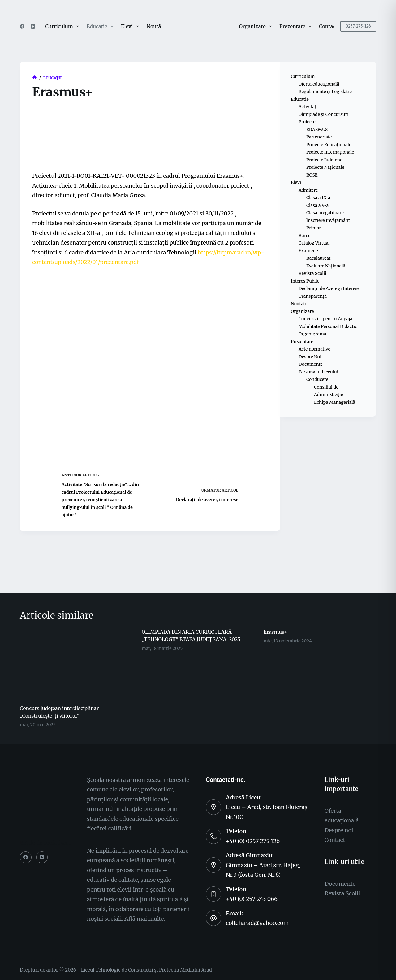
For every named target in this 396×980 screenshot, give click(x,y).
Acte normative (314, 349)
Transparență (313, 296)
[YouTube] (33, 26)
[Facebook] (22, 26)
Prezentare (297, 26)
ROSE (312, 175)
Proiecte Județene (324, 160)
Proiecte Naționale (325, 167)
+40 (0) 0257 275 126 (253, 841)
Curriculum (63, 26)
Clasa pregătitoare (325, 213)
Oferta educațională (319, 84)
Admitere (308, 190)
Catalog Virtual (314, 243)
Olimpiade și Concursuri (324, 114)
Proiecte (307, 122)
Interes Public (305, 281)
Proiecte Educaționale (329, 145)
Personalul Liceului (318, 372)
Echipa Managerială (335, 402)
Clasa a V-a (317, 205)
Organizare (257, 26)
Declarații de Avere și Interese (329, 288)
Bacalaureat (318, 258)
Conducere (317, 379)
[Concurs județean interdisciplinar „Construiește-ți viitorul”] (76, 663)
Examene (308, 251)
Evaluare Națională (326, 266)
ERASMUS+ (318, 130)
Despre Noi (310, 357)
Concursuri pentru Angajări (327, 319)
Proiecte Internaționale (330, 152)
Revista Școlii (312, 273)
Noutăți (156, 26)
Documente (311, 364)
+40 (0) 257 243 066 (252, 899)
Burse (304, 236)
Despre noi (339, 830)
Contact (328, 26)
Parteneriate (319, 137)
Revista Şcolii (342, 893)
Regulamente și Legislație (325, 92)
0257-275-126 (358, 26)
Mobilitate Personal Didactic (328, 326)
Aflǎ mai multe (144, 919)
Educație (101, 26)
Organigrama (312, 334)
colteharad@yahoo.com (257, 923)
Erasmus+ (275, 632)
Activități (308, 107)
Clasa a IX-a (318, 198)
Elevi (131, 26)
